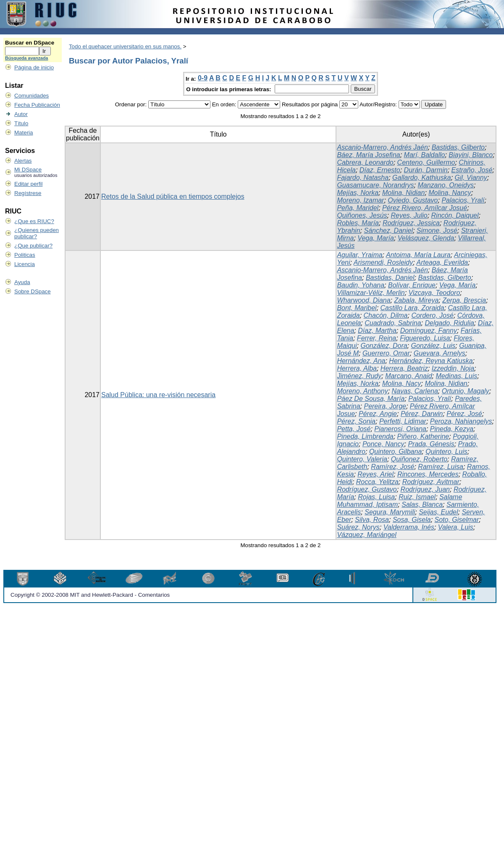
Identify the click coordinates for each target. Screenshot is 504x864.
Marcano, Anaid (408, 376)
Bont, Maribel (357, 308)
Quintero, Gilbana (395, 452)
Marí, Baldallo (425, 155)
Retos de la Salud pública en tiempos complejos (173, 196)
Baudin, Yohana (361, 285)
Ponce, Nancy (383, 444)
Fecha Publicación (37, 105)
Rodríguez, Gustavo (367, 489)
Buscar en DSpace (30, 43)
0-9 (203, 78)
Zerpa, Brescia (464, 300)
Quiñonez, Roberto (419, 459)
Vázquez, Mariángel (366, 535)
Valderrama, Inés (409, 527)
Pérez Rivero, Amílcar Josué (425, 208)
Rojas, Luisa (376, 497)
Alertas (23, 161)
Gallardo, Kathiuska (422, 178)
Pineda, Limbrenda (365, 436)
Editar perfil (28, 184)
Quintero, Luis (446, 452)
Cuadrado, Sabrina (393, 323)
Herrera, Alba (357, 368)
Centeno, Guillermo (426, 162)
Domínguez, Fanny (429, 331)
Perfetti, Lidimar (403, 421)
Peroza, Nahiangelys (461, 421)
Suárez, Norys (358, 527)
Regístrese (28, 193)
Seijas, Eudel (438, 512)
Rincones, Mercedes (428, 474)
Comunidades (31, 96)
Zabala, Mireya (416, 300)
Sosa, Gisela (412, 520)
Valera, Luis (456, 527)
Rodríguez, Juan (425, 489)
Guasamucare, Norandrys (375, 185)
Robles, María (358, 223)
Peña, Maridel (358, 208)
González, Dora (384, 346)
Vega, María (376, 238)
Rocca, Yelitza (377, 482)
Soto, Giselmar (457, 520)
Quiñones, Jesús (362, 215)
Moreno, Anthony (362, 391)
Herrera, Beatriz (404, 368)
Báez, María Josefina (368, 155)
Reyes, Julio (409, 215)
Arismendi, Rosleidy (383, 262)
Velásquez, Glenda (426, 238)
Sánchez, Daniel (388, 230)
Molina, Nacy (402, 383)
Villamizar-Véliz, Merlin (371, 293)
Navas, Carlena (415, 391)
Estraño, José (472, 170)
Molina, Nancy (450, 193)
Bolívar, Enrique (412, 285)
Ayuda (22, 282)
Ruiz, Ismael (417, 497)
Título (21, 123)
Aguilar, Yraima (360, 255)
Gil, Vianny (471, 178)
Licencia (25, 264)
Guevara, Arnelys (440, 353)
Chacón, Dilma (386, 315)
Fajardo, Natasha (363, 178)
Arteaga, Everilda (442, 262)
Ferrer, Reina (377, 338)
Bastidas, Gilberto (458, 147)
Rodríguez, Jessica (411, 223)
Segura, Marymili (390, 512)
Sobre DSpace (33, 291)
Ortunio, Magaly (466, 391)
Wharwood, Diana (364, 300)
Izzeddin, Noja (453, 368)
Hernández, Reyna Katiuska (431, 361)
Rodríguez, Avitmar (431, 482)
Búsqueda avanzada (26, 58)
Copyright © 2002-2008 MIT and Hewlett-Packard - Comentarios (90, 595)
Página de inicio (34, 67)
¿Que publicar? (33, 246)
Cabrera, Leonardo (365, 162)
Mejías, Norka (358, 193)
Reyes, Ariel (375, 474)
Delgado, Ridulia (449, 323)
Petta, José (354, 429)
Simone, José (437, 230)
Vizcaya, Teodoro (434, 293)
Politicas (25, 255)
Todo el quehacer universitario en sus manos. (125, 46)
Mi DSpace (28, 170)
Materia (24, 133)
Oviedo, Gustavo (413, 200)
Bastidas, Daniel (390, 278)
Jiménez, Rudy (359, 376)
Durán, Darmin (426, 170)
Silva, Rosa (372, 520)
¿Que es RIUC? (34, 221)
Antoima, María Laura (418, 255)
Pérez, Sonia (356, 421)
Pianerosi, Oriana (400, 429)
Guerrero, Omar (386, 353)
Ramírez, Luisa (441, 467)
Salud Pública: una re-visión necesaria (158, 395)
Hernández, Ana (361, 361)
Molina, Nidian (403, 193)
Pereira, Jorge (385, 406)
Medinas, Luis (456, 376)
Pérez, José (464, 414)
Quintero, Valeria (362, 459)
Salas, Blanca (422, 504)
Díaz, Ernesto (380, 170)
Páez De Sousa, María (371, 399)
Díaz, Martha (377, 331)
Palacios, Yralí (463, 200)
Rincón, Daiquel (455, 215)
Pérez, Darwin (422, 414)
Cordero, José (432, 315)
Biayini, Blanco (471, 155)
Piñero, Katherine (423, 436)
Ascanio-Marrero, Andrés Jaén (382, 147)
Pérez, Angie (378, 414)
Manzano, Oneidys (445, 185)
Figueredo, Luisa (425, 338)
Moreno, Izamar (360, 200)
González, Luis (433, 346)
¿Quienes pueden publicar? (37, 233)
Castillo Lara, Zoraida (412, 308)
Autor (21, 114)
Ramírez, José (392, 467)
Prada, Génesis (431, 444)
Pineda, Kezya (452, 429)
